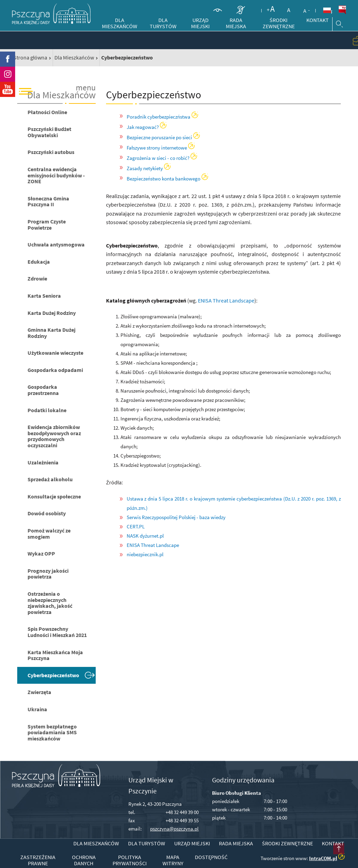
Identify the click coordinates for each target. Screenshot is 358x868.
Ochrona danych (84, 860)
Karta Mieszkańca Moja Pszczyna (55, 655)
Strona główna (30, 57)
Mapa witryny (173, 860)
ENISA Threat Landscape (226, 300)
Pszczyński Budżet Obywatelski (49, 132)
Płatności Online (47, 112)
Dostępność (211, 857)
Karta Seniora (44, 296)
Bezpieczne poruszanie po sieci (159, 137)
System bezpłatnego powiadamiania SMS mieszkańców (52, 732)
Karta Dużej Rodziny (52, 313)
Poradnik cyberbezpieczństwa (159, 117)
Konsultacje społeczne (54, 496)
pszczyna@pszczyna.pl (174, 829)
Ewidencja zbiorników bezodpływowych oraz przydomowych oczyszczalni (54, 436)
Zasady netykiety (145, 168)
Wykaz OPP (41, 553)
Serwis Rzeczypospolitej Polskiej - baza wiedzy (176, 517)
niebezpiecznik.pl (145, 554)
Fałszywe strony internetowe (157, 148)
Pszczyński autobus (51, 152)
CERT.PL (136, 526)
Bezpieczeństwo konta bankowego (164, 179)
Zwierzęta (39, 692)
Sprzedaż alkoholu (50, 479)
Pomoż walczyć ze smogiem (49, 534)
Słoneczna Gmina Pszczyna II (48, 201)
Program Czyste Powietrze (47, 224)
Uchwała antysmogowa (56, 244)
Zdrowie (37, 278)
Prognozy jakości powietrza (48, 574)
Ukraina (37, 709)
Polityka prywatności (130, 860)
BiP (342, 10)
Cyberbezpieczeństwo (53, 675)
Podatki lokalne (47, 410)
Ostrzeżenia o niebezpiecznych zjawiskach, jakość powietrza (50, 603)
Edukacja (39, 262)
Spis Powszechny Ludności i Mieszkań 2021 (57, 632)
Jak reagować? (143, 127)
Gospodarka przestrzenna (43, 390)
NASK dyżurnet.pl (145, 536)
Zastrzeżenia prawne (38, 860)
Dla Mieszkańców (74, 57)
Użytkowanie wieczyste (55, 353)
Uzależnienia (43, 462)
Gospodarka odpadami (55, 370)
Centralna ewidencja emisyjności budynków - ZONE (56, 175)
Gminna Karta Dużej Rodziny (51, 333)
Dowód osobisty (47, 513)
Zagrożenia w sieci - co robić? (158, 158)
